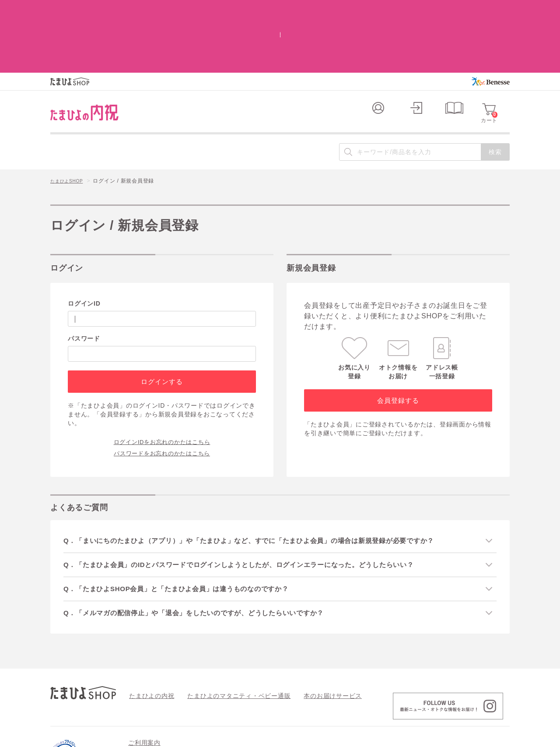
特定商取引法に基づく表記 (288, 701)
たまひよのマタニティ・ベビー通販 (226, 639)
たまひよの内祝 (149, 639)
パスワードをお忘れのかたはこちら (162, 394)
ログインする (162, 323)
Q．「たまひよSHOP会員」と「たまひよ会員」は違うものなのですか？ (187, 531)
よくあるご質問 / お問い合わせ (203, 701)
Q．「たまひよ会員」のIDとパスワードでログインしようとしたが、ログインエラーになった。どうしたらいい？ (254, 506)
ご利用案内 (144, 686)
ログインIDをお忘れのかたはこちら (162, 383)
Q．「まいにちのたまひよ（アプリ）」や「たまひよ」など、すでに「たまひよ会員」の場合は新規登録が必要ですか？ (265, 482)
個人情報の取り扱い (360, 701)
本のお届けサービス (309, 639)
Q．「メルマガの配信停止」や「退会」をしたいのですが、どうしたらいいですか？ (206, 556)
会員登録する (398, 342)
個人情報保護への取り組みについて (425, 737)
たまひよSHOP (70, 123)
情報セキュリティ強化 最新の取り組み (446, 701)
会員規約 (139, 701)
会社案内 (499, 737)
